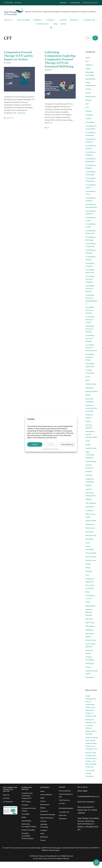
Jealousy (89, 489)
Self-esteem (90, 626)
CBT (87, 104)
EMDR (88, 395)
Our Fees (62, 803)
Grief (88, 441)
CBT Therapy (26, 801)
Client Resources (44, 24)
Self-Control (90, 623)
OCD (87, 543)
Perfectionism (91, 560)
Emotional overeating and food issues (91, 408)
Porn (87, 575)
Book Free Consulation (86, 802)
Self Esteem (44, 837)
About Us (10, 20)
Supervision (63, 815)
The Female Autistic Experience (90, 773)
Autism (88, 93)
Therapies (52, 20)
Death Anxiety (91, 384)
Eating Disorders (92, 391)
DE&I (87, 380)
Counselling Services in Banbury (90, 288)
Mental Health (91, 521)
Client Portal (63, 3)
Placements (63, 819)
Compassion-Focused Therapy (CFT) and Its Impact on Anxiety (18, 56)
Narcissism (89, 532)
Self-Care (89, 619)
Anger (42, 798)
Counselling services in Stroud (90, 357)
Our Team (6, 798)
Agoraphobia (90, 79)
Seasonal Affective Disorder (89, 612)
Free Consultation (65, 791)
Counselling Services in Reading (90, 329)
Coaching (89, 115)
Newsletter (90, 539)
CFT (12, 118)
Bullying (88, 100)
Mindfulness (90, 524)
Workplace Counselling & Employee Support (28, 836)
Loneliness (89, 510)
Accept (35, 444)
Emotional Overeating (48, 815)
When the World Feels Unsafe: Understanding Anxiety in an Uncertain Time (92, 743)
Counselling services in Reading (90, 338)
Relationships (90, 606)
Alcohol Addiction (46, 795)
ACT (87, 61)
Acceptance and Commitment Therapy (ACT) (27, 796)
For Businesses (8, 802)
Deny (51, 444)
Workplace (76, 20)
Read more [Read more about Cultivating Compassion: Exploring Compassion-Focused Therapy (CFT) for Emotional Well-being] (49, 123)
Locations (63, 20)
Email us (18, 3)
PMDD (88, 568)
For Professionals (75, 3)
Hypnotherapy (91, 461)
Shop (55, 24)
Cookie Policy (46, 449)
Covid (88, 377)
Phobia (88, 564)
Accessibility (59, 858)
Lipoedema (90, 507)
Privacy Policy (55, 449)
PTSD (88, 602)
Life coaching (91, 503)
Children (89, 111)
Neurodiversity (91, 535)
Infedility (89, 471)
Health (88, 445)
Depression (90, 388)
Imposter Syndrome (47, 818)
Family (88, 421)
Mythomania (90, 528)
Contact (63, 24)
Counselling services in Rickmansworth (91, 348)
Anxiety (8, 118)
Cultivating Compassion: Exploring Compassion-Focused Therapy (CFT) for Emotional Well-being (60, 59)
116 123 (77, 848)
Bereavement (91, 96)
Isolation (89, 485)
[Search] (95, 38)
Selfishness (89, 630)
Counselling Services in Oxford (90, 319)
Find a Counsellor (24, 20)
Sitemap (66, 858)
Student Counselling (28, 830)
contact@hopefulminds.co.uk (88, 796)
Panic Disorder (91, 553)
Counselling (90, 122)
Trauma (88, 667)
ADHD (88, 69)
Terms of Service (48, 858)
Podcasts (89, 571)
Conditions (39, 20)
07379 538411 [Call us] (9, 3)
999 (45, 848)
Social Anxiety (91, 640)
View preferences (67, 444)
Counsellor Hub (91, 20)
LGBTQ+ (89, 499)
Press (87, 592)
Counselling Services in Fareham (90, 310)
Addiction (89, 65)
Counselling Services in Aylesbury (90, 279)
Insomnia (89, 475)
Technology (90, 663)
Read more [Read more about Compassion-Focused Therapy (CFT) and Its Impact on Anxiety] (22, 113)
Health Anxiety (91, 448)
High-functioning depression (90, 455)
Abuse (88, 58)
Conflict (88, 118)
